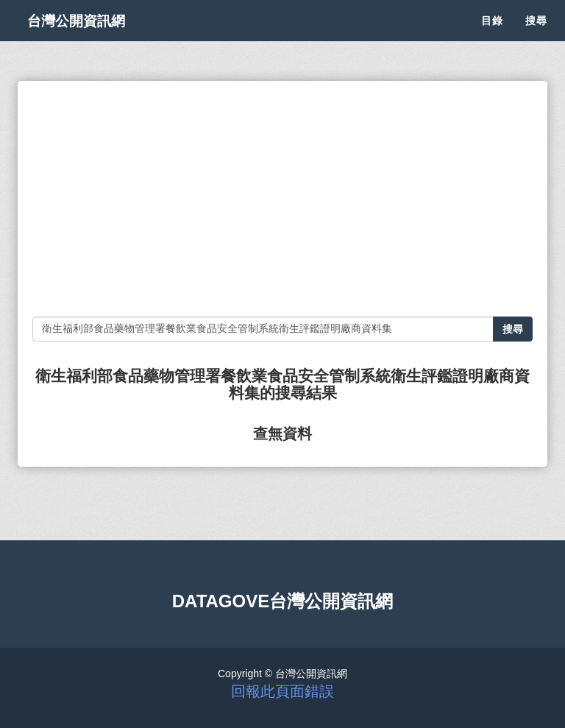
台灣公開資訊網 (90, 37)
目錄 (492, 37)
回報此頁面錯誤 (282, 691)
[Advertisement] (282, 199)
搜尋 (536, 37)
